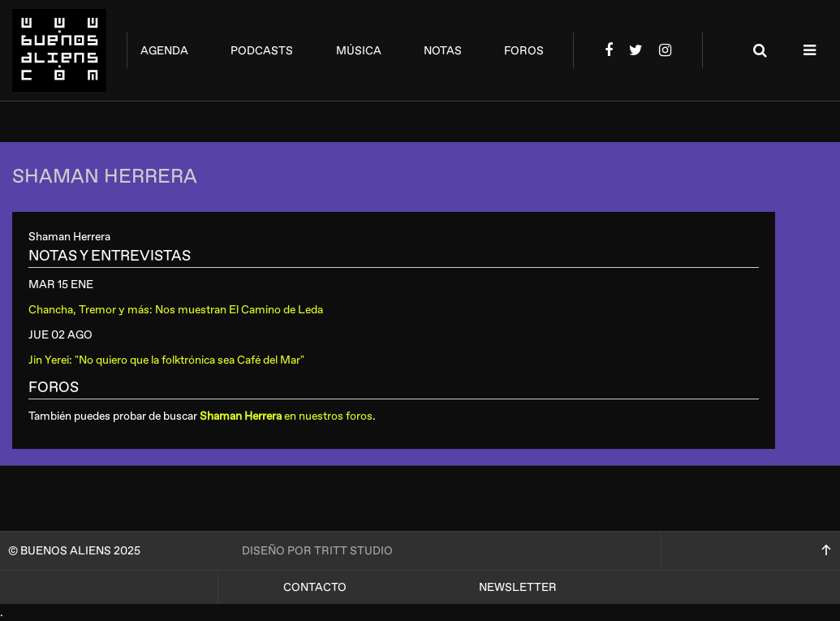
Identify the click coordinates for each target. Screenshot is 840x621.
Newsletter (518, 587)
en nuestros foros (286, 416)
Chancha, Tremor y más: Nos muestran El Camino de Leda (176, 310)
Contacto (315, 587)
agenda (164, 51)
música (359, 51)
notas (443, 51)
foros (524, 51)
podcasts (262, 51)
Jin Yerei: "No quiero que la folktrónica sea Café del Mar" (166, 360)
